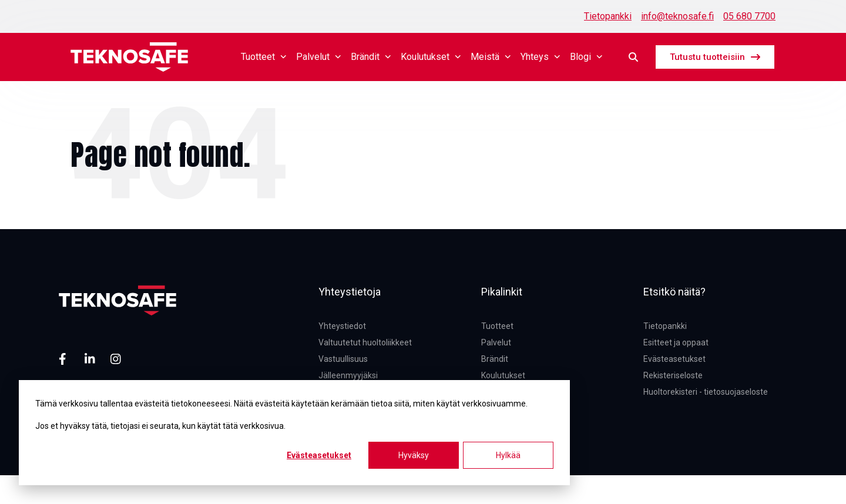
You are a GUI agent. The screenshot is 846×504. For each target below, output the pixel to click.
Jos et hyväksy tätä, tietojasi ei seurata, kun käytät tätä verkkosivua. (160, 426)
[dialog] (294, 433)
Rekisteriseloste (673, 375)
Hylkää (508, 455)
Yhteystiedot (342, 326)
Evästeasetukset (319, 455)
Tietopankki (608, 16)
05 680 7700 (749, 16)
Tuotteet (264, 57)
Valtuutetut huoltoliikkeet (365, 342)
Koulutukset (431, 57)
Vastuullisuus (343, 359)
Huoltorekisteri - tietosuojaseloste (706, 392)
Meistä (491, 57)
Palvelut (319, 57)
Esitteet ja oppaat (676, 342)
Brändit (371, 57)
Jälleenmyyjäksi (348, 375)
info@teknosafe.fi (677, 16)
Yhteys (540, 57)
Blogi (586, 57)
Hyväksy (414, 455)
